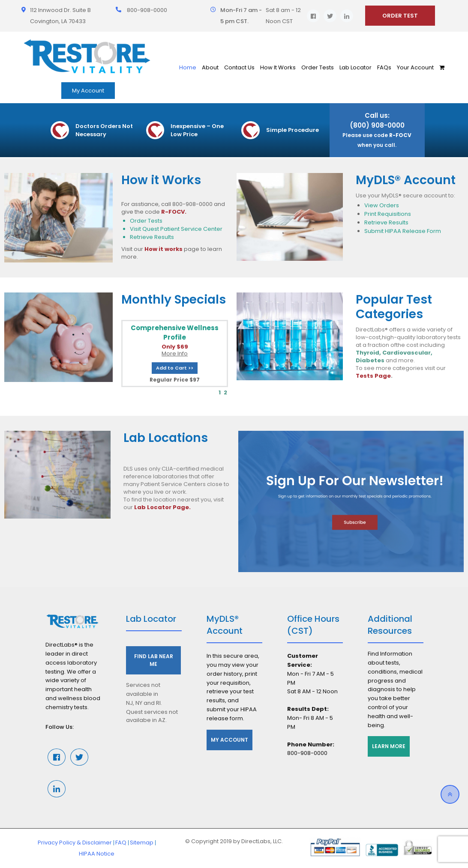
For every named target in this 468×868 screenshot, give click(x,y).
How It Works (278, 67)
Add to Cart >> (175, 368)
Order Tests (318, 67)
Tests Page (373, 376)
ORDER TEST (400, 16)
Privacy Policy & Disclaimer (75, 843)
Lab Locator (355, 67)
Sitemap (142, 843)
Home (188, 67)
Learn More (389, 746)
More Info (175, 353)
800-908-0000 (147, 10)
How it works (163, 249)
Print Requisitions (388, 214)
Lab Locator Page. (162, 507)
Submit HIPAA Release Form (403, 231)
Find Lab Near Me (154, 660)
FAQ (121, 843)
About (210, 67)
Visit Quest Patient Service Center (176, 229)
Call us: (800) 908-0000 (377, 130)
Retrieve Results (152, 237)
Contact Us (239, 67)
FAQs (384, 67)
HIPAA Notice (97, 854)
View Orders (382, 205)
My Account (88, 91)
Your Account (415, 67)
